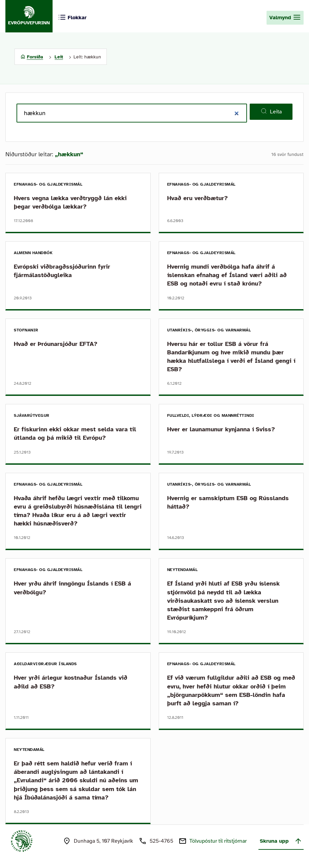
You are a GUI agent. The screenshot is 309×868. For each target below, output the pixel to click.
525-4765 (161, 841)
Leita (271, 111)
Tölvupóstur (218, 841)
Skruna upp (281, 841)
